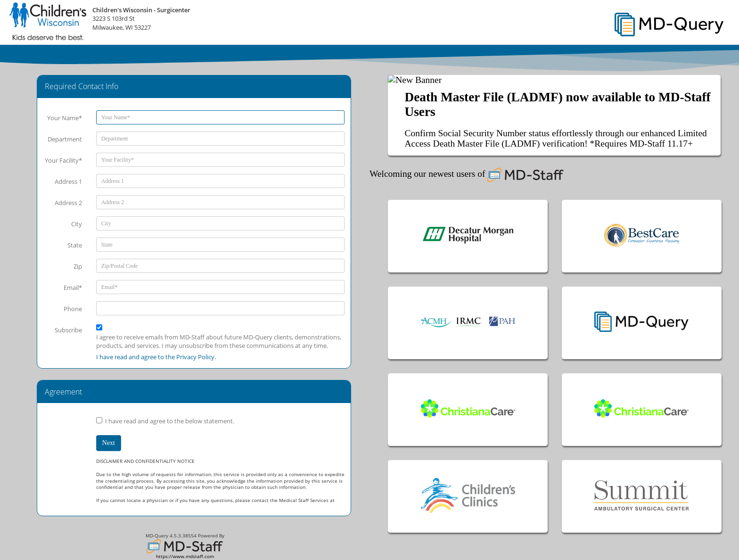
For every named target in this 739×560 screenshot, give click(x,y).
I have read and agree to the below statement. (170, 421)
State (75, 245)
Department (65, 139)
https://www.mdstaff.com (185, 556)
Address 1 (68, 181)
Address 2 (68, 203)
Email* (73, 288)
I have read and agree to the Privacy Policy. (156, 357)
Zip (78, 266)
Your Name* (65, 118)
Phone (73, 309)
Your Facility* (63, 160)
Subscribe (68, 330)
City (77, 224)
